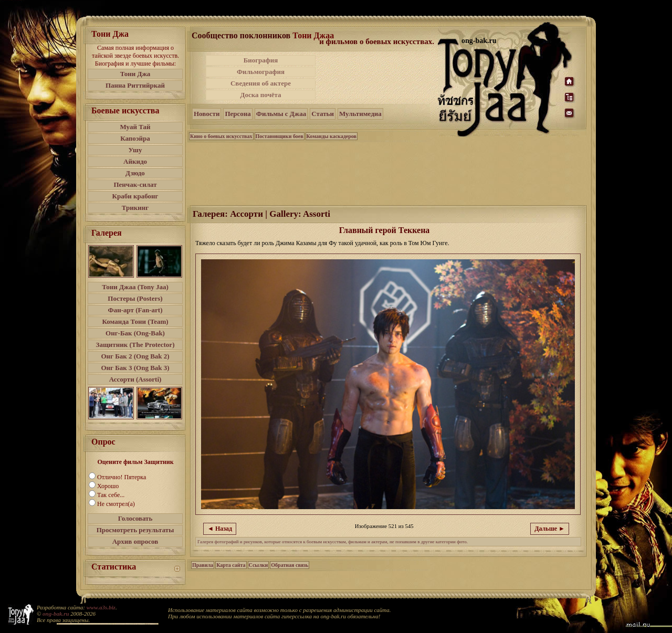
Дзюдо (135, 173)
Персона (238, 114)
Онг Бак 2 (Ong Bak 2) (135, 356)
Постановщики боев (280, 136)
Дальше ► (550, 529)
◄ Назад (220, 529)
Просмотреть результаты (135, 530)
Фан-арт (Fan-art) (135, 310)
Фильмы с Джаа (281, 114)
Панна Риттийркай (135, 85)
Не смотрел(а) (116, 504)
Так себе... (111, 495)
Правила (203, 565)
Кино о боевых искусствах (221, 136)
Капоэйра (135, 138)
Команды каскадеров (332, 136)
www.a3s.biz (101, 607)
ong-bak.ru (56, 614)
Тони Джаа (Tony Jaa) (135, 287)
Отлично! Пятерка (122, 477)
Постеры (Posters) (135, 298)
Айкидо (135, 161)
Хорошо (108, 486)
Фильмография (261, 72)
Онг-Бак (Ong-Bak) (135, 333)
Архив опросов (135, 541)
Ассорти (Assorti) (135, 379)
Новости (207, 114)
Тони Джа (135, 74)
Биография (261, 60)
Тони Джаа (313, 35)
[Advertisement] (377, 78)
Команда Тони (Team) (135, 321)
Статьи (323, 114)
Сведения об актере (261, 83)
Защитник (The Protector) (135, 345)
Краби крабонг (135, 196)
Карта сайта (231, 565)
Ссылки (259, 565)
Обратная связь (290, 565)
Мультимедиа (360, 114)
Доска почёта (260, 95)
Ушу (135, 150)
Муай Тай (135, 127)
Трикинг (135, 208)
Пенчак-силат (135, 184)
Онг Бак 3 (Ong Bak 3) (135, 368)
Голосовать (135, 518)
